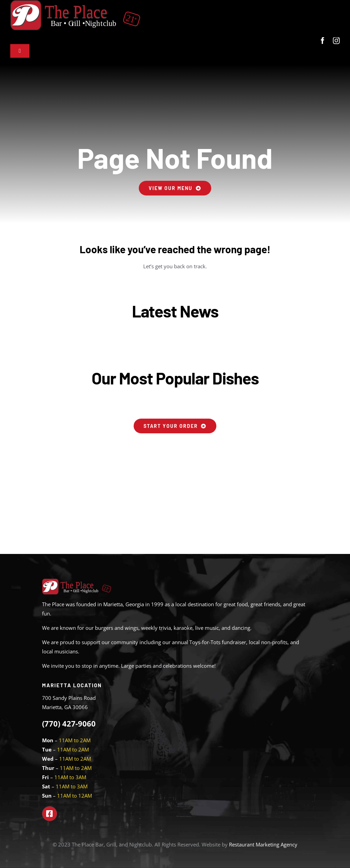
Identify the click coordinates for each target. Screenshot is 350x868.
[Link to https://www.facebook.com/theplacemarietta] (50, 814)
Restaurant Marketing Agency (263, 844)
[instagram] (336, 41)
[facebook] (323, 41)
